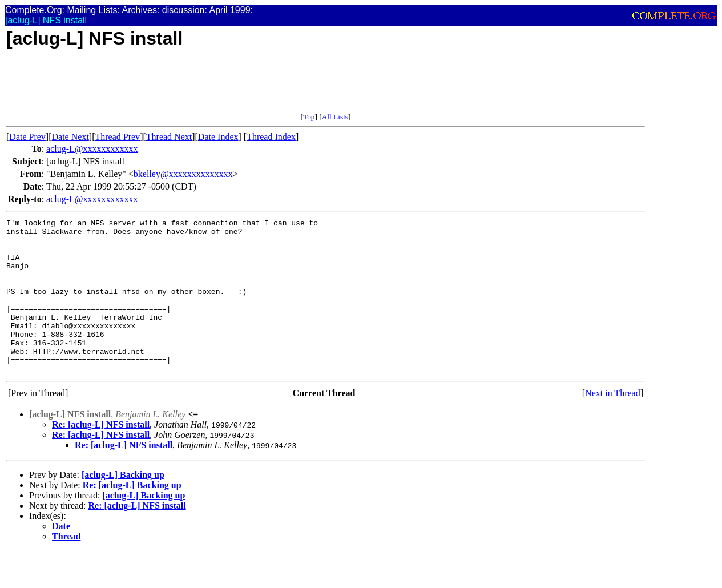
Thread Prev (117, 137)
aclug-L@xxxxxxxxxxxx (92, 149)
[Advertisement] (214, 87)
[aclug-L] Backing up (123, 506)
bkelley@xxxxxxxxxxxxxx (183, 174)
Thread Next (169, 137)
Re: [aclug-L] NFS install (101, 455)
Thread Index (271, 137)
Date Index (218, 137)
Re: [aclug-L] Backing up (132, 516)
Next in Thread (613, 424)
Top (309, 117)
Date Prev (27, 137)
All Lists (335, 117)
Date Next (70, 137)
